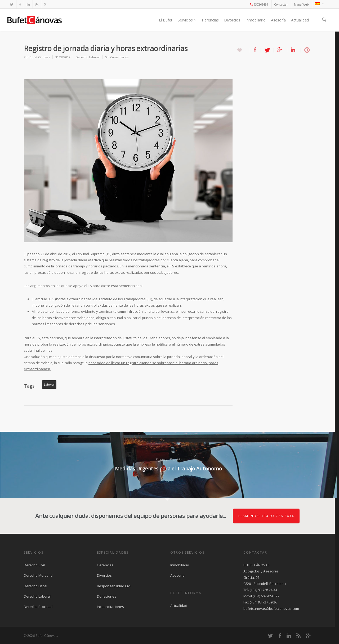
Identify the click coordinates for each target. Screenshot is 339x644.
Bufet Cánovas (40, 57)
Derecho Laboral (88, 57)
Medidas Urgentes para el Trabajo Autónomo (168, 465)
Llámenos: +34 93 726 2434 (266, 516)
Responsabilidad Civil (114, 586)
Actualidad (300, 20)
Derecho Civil (34, 565)
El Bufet (166, 20)
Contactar (281, 4)
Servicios (187, 20)
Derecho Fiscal (35, 586)
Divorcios (232, 20)
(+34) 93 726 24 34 (263, 590)
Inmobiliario (256, 20)
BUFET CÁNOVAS (257, 565)
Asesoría (278, 20)
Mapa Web (301, 4)
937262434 (259, 4)
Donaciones (107, 596)
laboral (49, 385)
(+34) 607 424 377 (266, 596)
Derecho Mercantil (39, 575)
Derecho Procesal (38, 607)
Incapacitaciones (110, 607)
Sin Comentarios (117, 57)
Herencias (210, 20)
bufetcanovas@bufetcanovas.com (271, 608)
